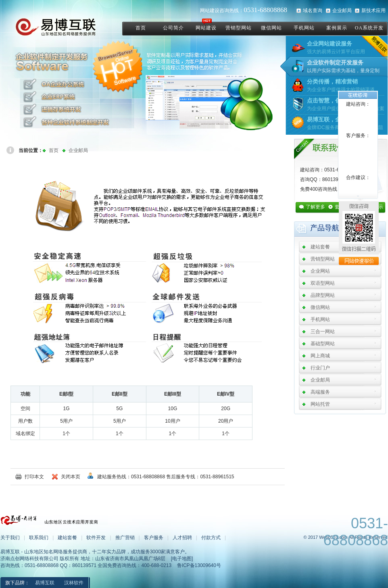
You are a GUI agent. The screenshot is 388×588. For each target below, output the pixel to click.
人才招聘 (182, 538)
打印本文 (34, 477)
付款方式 (211, 538)
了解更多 (315, 207)
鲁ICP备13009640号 (199, 565)
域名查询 (313, 10)
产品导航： (328, 228)
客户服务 (154, 538)
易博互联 (45, 583)
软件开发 (96, 538)
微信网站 (320, 307)
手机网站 (320, 319)
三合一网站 (323, 332)
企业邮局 (342, 10)
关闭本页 (71, 477)
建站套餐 (320, 247)
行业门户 (320, 368)
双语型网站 (323, 283)
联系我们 (39, 538)
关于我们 (10, 538)
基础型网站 (323, 344)
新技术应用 (373, 10)
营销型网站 (323, 259)
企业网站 (320, 271)
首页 (54, 150)
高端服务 (320, 392)
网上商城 (320, 356)
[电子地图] (182, 559)
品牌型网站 (323, 295)
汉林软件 (74, 583)
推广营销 (125, 538)
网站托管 (320, 404)
